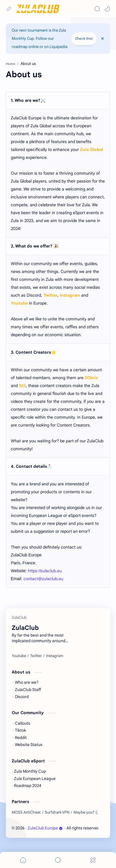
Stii (22, 386)
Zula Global (92, 149)
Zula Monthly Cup (30, 771)
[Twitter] (36, 656)
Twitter (50, 295)
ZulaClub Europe (45, 828)
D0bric (91, 378)
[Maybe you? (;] (86, 812)
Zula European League (35, 779)
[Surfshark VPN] (57, 812)
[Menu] (93, 860)
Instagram (70, 295)
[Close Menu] (103, 39)
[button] (107, 9)
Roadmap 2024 (28, 786)
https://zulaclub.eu (45, 571)
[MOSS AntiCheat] (26, 812)
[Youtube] (19, 656)
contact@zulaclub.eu (43, 579)
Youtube (19, 303)
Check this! (84, 38)
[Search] (97, 9)
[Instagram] (55, 656)
